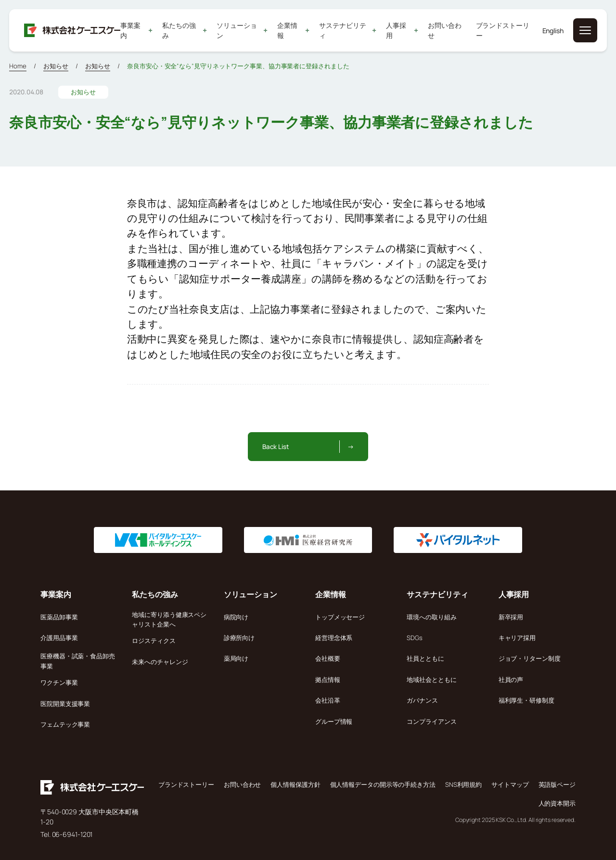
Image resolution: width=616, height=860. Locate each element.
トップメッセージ (340, 617)
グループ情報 (334, 721)
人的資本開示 (557, 803)
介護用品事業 (59, 638)
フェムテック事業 (65, 724)
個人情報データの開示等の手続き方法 (383, 784)
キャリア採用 (517, 638)
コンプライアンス (431, 721)
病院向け (236, 617)
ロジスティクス (154, 641)
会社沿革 (328, 700)
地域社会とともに (431, 680)
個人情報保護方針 (295, 784)
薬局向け (236, 658)
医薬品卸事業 (59, 617)
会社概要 (328, 658)
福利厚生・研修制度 (526, 700)
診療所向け (239, 638)
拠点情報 (328, 680)
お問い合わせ (445, 30)
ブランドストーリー (503, 30)
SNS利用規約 (463, 784)
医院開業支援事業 (65, 704)
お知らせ (56, 66)
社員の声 (511, 680)
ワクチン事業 (59, 682)
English (553, 31)
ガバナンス (422, 700)
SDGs (415, 638)
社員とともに (425, 658)
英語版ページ (557, 784)
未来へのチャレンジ (160, 662)
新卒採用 (511, 617)
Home (18, 66)
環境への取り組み (431, 617)
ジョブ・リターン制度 (530, 658)
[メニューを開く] (585, 30)
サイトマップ (510, 784)
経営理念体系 (334, 638)
